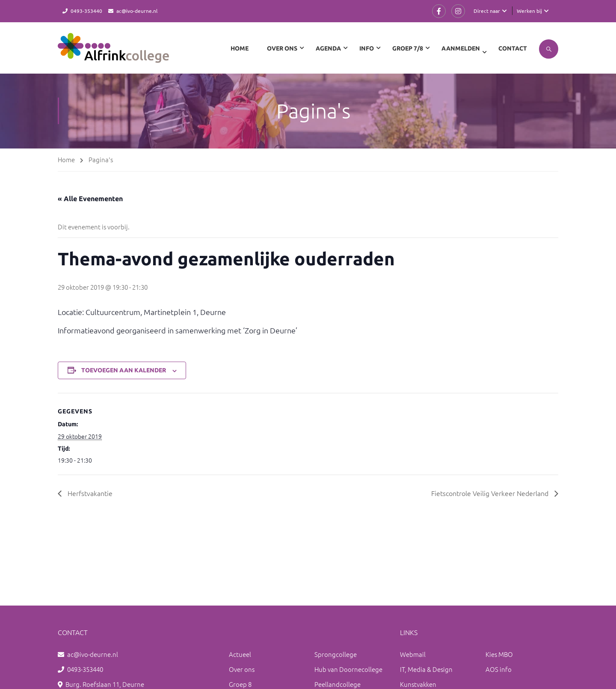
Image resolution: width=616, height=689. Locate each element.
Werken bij (529, 11)
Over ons (242, 669)
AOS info (499, 669)
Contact (513, 48)
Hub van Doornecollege (348, 669)
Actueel (240, 654)
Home (240, 48)
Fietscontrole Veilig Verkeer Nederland (491, 493)
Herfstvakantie (89, 493)
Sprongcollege (336, 654)
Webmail (413, 654)
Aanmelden (461, 48)
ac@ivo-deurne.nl (137, 11)
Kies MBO (499, 654)
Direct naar (487, 11)
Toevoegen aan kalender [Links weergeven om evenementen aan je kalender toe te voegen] (124, 370)
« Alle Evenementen (90, 199)
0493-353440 (86, 11)
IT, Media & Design (426, 669)
